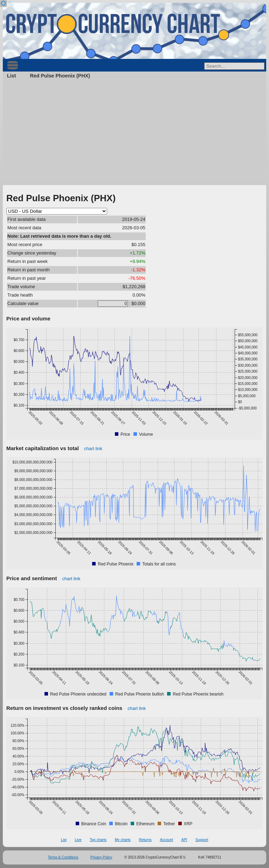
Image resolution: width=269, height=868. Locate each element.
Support (202, 840)
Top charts (98, 840)
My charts (123, 840)
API (184, 840)
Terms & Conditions (63, 857)
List (11, 76)
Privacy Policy (101, 857)
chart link (93, 449)
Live (78, 840)
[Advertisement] (134, 133)
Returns (145, 840)
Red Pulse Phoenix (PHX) (60, 76)
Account (166, 840)
